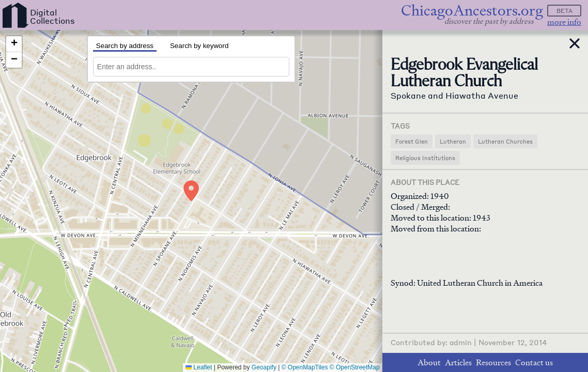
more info (564, 22)
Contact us (534, 362)
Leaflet (199, 367)
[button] (191, 191)
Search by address (125, 46)
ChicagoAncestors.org (472, 11)
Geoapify (264, 367)
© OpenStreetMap (355, 367)
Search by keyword (199, 46)
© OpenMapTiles (305, 367)
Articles (458, 362)
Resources (493, 362)
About (429, 362)
